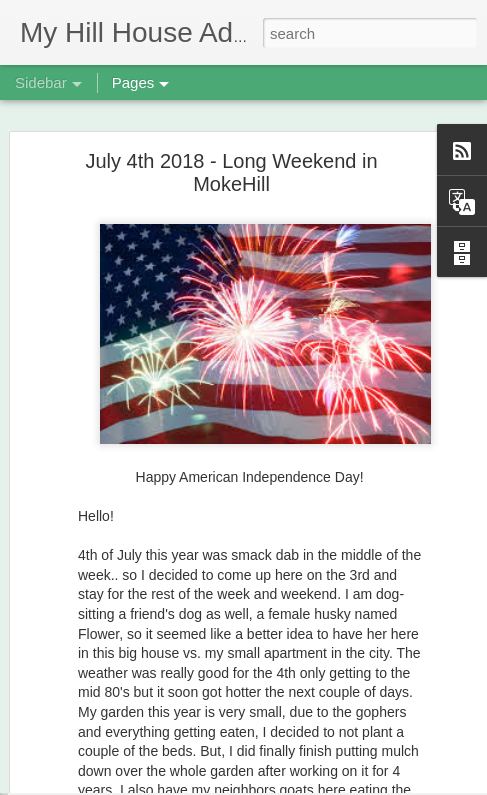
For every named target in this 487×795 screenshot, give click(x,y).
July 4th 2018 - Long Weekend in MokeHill (231, 133)
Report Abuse (365, 784)
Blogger (307, 784)
